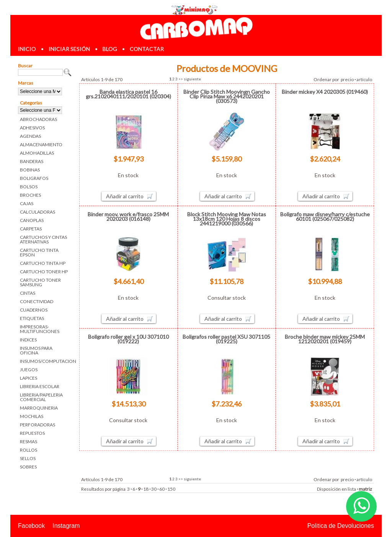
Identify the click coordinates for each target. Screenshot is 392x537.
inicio (27, 49)
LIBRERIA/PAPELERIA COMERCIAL (41, 397)
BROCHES (30, 195)
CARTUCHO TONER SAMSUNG (40, 282)
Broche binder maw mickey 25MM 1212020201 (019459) (325, 339)
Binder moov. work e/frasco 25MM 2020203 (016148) (128, 216)
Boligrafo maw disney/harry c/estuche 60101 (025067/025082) (325, 216)
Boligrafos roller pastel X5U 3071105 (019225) (226, 339)
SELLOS (28, 458)
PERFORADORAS (38, 425)
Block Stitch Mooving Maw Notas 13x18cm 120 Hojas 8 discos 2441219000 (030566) (227, 219)
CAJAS (27, 203)
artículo (364, 79)
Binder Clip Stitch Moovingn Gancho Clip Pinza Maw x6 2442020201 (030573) (227, 96)
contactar (147, 49)
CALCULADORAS (38, 212)
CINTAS (28, 293)
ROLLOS (29, 450)
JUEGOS (29, 370)
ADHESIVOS (32, 128)
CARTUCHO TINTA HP (43, 263)
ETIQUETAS (32, 318)
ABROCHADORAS (38, 119)
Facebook (31, 526)
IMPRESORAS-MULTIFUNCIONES (40, 329)
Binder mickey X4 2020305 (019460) (325, 92)
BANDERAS (32, 161)
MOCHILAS (32, 416)
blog (110, 49)
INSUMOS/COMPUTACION (46, 361)
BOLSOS (29, 187)
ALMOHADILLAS (37, 153)
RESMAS (29, 442)
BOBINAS (30, 170)
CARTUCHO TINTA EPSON (39, 252)
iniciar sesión (69, 49)
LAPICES (29, 378)
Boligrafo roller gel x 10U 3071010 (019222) (128, 339)
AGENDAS (30, 136)
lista (352, 489)
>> (181, 79)
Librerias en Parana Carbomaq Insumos (196, 28)
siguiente (192, 79)
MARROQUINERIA (39, 408)
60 (162, 489)
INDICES (28, 340)
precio (347, 79)
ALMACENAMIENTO (41, 144)
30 (154, 489)
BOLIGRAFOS (34, 178)
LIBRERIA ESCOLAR (40, 386)
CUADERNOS (34, 310)
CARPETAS (31, 229)
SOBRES (28, 467)
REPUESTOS (32, 433)
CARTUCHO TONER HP (44, 272)
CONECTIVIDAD (37, 301)
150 (171, 489)
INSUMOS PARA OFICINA (36, 350)
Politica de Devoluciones (341, 526)
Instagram (66, 526)
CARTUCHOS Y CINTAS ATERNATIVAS (43, 239)
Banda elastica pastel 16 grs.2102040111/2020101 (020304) (128, 94)
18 (146, 489)
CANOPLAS (32, 220)
